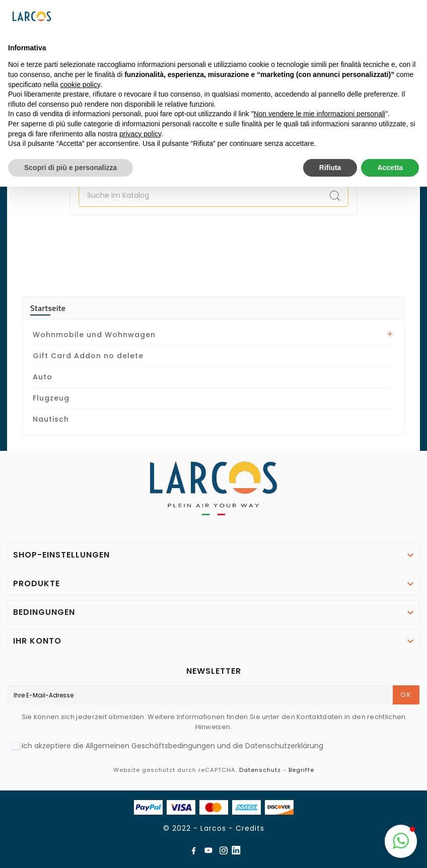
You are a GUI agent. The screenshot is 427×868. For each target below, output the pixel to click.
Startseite (48, 308)
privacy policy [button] (140, 134)
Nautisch (51, 419)
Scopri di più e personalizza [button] (70, 168)
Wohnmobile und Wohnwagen (94, 335)
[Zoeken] (200, 196)
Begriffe (301, 770)
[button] (401, 841)
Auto (43, 377)
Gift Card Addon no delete (88, 356)
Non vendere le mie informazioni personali (319, 114)
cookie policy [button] (80, 85)
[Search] (335, 196)
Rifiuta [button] (330, 168)
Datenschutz (260, 770)
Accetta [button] (390, 168)
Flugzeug (51, 398)
